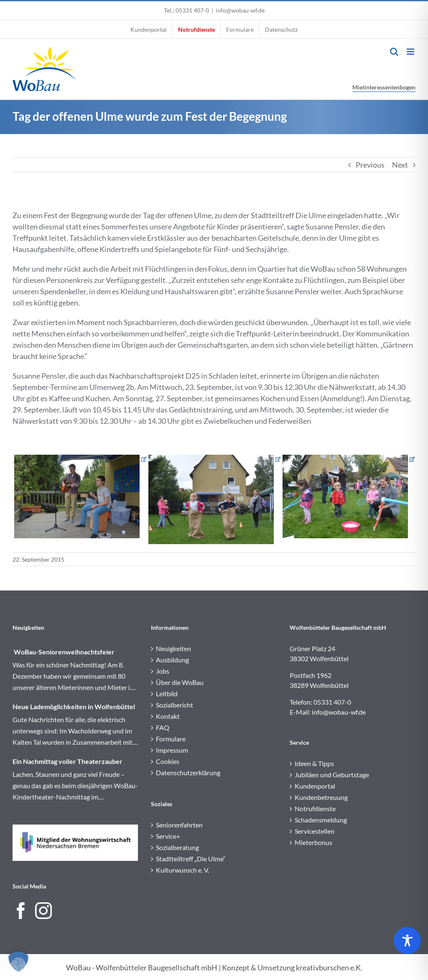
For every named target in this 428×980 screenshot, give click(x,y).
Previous (370, 165)
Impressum (172, 750)
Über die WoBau (180, 682)
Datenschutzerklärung (188, 773)
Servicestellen (315, 831)
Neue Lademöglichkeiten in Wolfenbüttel (74, 706)
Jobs (163, 671)
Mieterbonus (313, 842)
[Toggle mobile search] (394, 52)
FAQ (163, 727)
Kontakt (168, 716)
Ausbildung (172, 660)
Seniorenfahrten (179, 825)
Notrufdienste (315, 808)
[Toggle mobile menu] (411, 52)
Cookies (168, 761)
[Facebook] (21, 911)
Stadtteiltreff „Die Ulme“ (191, 859)
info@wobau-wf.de (240, 10)
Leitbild (167, 694)
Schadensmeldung (321, 820)
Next (400, 165)
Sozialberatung (177, 847)
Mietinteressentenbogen (384, 87)
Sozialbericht (175, 705)
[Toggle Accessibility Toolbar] (407, 941)
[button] (18, 962)
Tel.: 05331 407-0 (186, 10)
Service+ (168, 836)
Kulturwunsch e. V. (182, 870)
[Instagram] (43, 911)
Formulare (171, 739)
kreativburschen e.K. (329, 967)
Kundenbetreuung (321, 797)
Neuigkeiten (173, 648)
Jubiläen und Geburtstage (332, 775)
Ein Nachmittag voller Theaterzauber (68, 761)
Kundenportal (315, 786)
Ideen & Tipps (314, 763)
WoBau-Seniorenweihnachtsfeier (64, 652)
